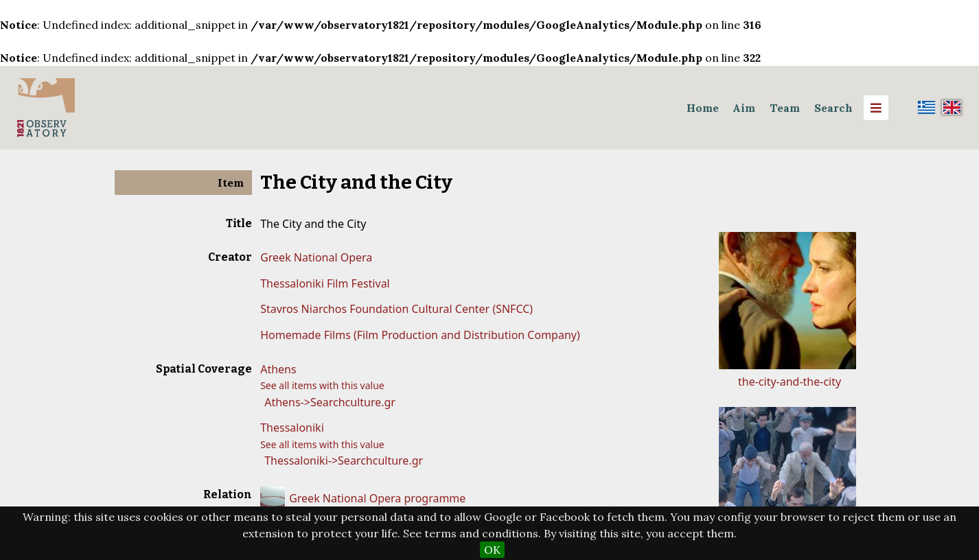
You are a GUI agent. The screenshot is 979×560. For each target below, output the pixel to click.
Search (833, 108)
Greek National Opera (316, 257)
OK (492, 550)
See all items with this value (322, 385)
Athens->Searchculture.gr (330, 402)
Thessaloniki (292, 428)
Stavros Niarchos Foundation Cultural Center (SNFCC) (396, 309)
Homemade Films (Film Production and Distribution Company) (420, 335)
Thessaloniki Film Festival (325, 283)
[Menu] (876, 108)
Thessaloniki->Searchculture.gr (344, 460)
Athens (278, 369)
